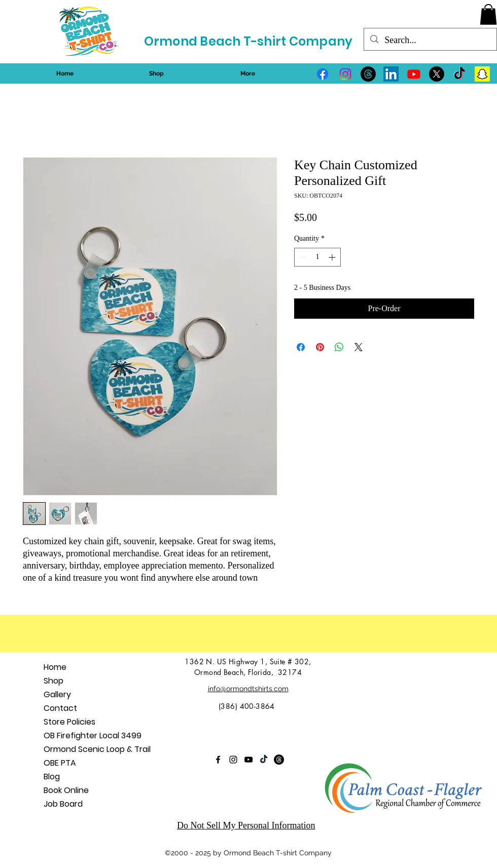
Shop (54, 681)
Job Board (63, 804)
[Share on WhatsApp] (339, 347)
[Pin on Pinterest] (320, 347)
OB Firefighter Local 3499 (93, 735)
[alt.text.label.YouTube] (414, 74)
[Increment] (333, 257)
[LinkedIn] (391, 74)
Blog (52, 777)
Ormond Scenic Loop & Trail (97, 749)
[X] (437, 74)
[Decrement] (302, 257)
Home (55, 667)
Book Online (66, 790)
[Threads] (368, 74)
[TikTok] (459, 74)
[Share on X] (359, 347)
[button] (488, 14)
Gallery (57, 694)
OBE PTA (60, 763)
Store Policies (69, 722)
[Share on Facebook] (301, 347)
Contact (60, 708)
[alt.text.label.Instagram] (345, 74)
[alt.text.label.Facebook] (323, 74)
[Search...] (430, 41)
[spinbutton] (317, 257)
